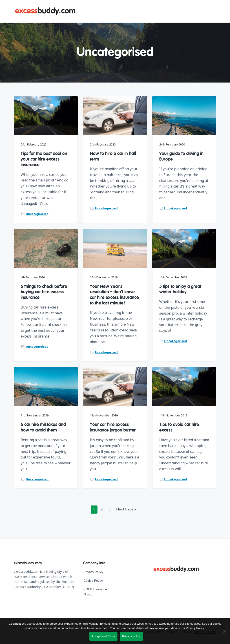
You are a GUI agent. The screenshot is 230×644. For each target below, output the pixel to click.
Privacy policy (131, 636)
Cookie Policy (93, 581)
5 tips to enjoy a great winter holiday (180, 289)
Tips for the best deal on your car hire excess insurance (44, 159)
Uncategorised (37, 214)
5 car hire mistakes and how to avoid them (43, 427)
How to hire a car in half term (113, 156)
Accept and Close (104, 636)
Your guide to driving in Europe (181, 156)
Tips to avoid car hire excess (179, 427)
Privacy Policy (93, 572)
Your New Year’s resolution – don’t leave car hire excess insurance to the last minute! (114, 295)
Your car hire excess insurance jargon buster (113, 427)
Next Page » (126, 510)
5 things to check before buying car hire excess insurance (44, 292)
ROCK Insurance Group (95, 592)
